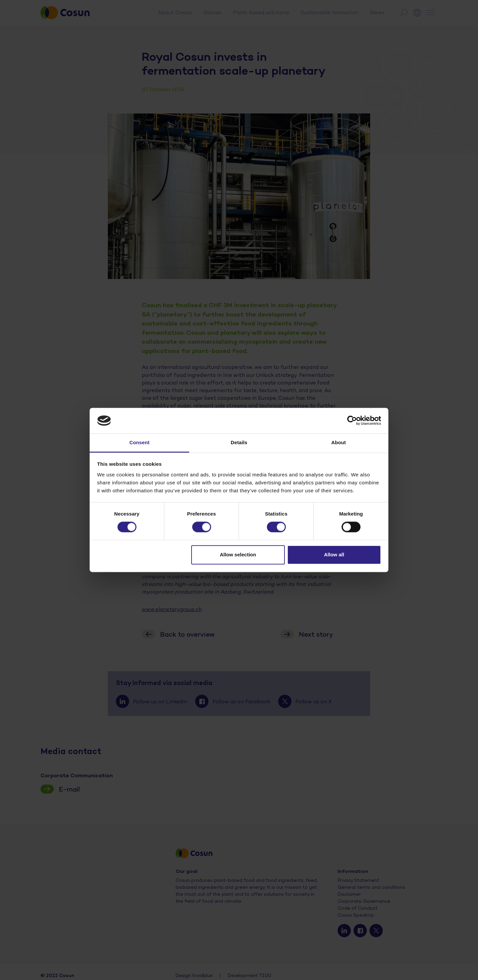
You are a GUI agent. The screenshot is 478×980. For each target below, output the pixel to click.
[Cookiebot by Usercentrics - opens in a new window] (352, 421)
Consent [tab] (140, 442)
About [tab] (339, 442)
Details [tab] (239, 442)
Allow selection (238, 555)
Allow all (334, 555)
